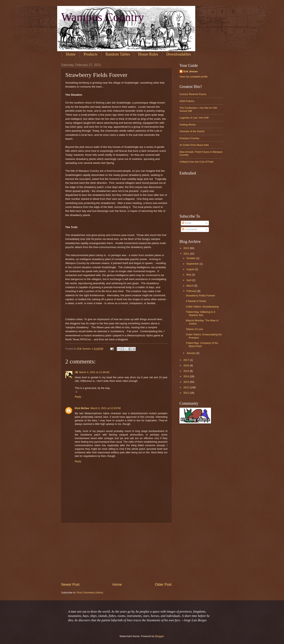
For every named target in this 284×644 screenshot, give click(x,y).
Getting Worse (188, 125)
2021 (187, 254)
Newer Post (70, 585)
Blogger (160, 636)
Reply (78, 397)
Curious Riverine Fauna (193, 94)
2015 (187, 371)
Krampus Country (189, 138)
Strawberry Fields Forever (200, 296)
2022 (187, 248)
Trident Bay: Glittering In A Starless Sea (200, 313)
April (189, 280)
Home (71, 54)
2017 (187, 360)
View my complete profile (194, 77)
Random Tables (118, 54)
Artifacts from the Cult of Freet (196, 162)
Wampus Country (103, 17)
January (191, 353)
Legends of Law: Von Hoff (194, 118)
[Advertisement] (116, 553)
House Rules (148, 54)
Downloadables (178, 54)
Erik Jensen (191, 71)
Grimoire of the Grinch (192, 131)
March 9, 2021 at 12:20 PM (106, 408)
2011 (187, 393)
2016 (187, 365)
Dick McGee (82, 408)
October (191, 258)
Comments (189, 229)
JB (76, 372)
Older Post (163, 585)
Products (91, 54)
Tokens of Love (194, 329)
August (191, 269)
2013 (187, 382)
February (192, 291)
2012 (187, 387)
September (193, 264)
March (190, 286)
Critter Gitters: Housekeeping (202, 307)
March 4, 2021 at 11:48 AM (94, 372)
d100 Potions (187, 101)
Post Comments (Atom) (90, 593)
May (189, 275)
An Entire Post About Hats (194, 145)
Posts (186, 223)
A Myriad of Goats (196, 301)
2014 (187, 376)
